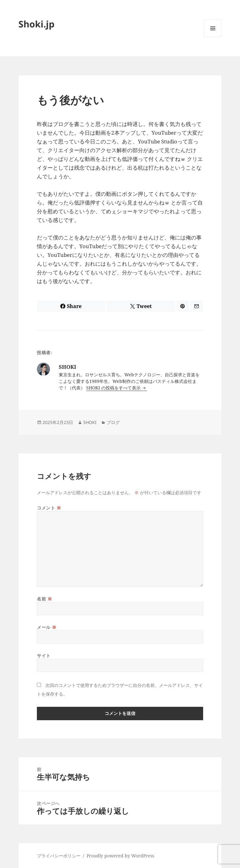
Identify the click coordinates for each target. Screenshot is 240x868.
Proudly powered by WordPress (120, 856)
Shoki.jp (36, 24)
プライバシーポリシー (59, 856)
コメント (49, 508)
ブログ (113, 422)
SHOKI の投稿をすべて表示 (114, 388)
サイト (44, 656)
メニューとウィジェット (213, 37)
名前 (44, 599)
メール (47, 627)
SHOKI (90, 422)
